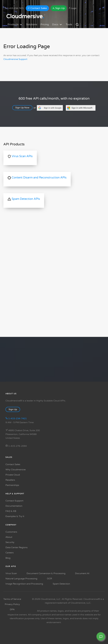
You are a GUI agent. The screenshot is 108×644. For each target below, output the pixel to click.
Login (73, 8)
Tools (69, 24)
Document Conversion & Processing (46, 573)
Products (15, 25)
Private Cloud (13, 475)
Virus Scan (11, 573)
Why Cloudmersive (16, 470)
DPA (12, 609)
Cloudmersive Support (15, 59)
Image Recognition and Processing (24, 584)
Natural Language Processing (21, 579)
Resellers (10, 480)
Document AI (82, 573)
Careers (10, 553)
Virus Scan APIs (20, 156)
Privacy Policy (12, 604)
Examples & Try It (15, 516)
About (9, 537)
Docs (57, 25)
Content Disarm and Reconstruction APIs (37, 178)
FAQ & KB (11, 511)
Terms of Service (12, 599)
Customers (11, 532)
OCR (49, 579)
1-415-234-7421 (14, 8)
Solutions (32, 24)
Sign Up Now (24, 108)
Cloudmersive (25, 16)
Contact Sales (37, 8)
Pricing (45, 24)
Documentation (14, 506)
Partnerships (12, 485)
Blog (8, 558)
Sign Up (59, 8)
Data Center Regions (17, 547)
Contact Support (14, 501)
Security (10, 542)
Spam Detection (61, 584)
